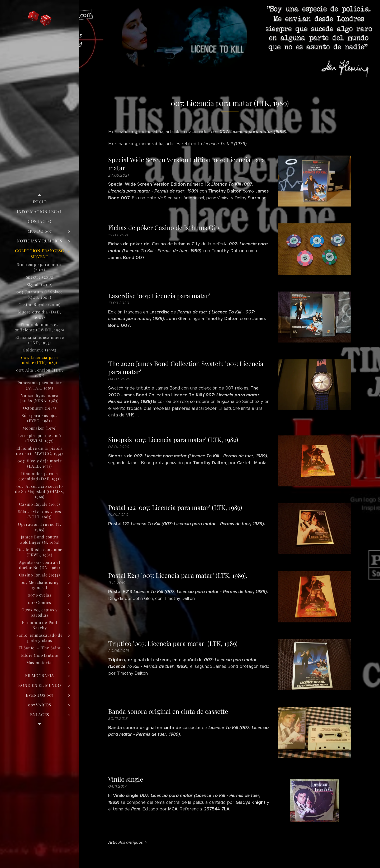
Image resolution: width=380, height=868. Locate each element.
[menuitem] (40, 202)
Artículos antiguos (125, 842)
